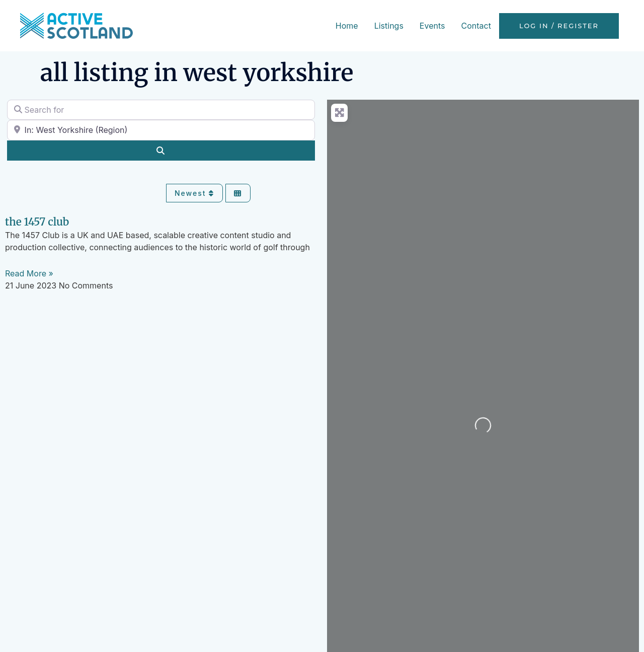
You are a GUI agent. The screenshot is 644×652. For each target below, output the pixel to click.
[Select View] (238, 193)
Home (347, 26)
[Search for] (161, 110)
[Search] (161, 151)
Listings (389, 26)
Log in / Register (559, 26)
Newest (194, 193)
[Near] (161, 130)
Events (432, 26)
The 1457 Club (37, 222)
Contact (476, 26)
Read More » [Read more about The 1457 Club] (29, 273)
